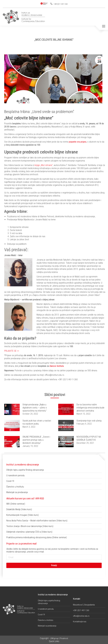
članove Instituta (57, 366)
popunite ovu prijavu (78, 142)
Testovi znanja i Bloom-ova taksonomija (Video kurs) (30, 526)
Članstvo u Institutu (15, 487)
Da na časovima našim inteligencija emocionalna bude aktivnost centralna (90, 408)
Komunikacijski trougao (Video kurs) (22, 515)
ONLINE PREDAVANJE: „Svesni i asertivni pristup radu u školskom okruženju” (36, 440)
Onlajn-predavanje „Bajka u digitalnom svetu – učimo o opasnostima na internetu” (35, 408)
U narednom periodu (15, 475)
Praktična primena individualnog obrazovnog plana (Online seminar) (37, 537)
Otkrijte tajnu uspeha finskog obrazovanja (25, 470)
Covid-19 (10, 481)
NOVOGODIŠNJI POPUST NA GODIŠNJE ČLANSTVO (89, 438)
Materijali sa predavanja (17, 492)
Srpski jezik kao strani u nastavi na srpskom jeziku (37, 422)
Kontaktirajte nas (80, 622)
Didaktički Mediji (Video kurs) (19, 509)
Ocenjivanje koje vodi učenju (89, 421)
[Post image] (12, 409)
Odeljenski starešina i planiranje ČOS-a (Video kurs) (29, 532)
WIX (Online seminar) (16, 504)
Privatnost (64, 638)
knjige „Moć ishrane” (44, 165)
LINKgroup (54, 638)
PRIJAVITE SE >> (12, 351)
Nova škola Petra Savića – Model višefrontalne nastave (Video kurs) (37, 521)
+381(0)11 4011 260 (60, 4)
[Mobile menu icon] (104, 26)
